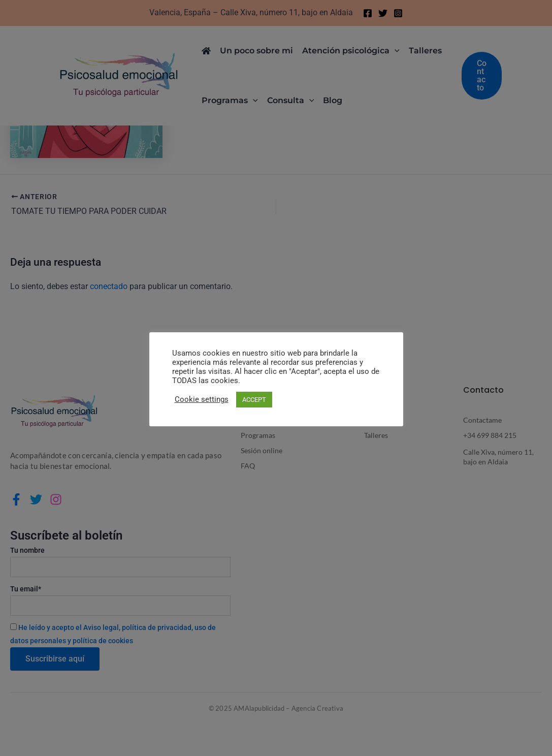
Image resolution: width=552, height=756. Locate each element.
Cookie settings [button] (202, 399)
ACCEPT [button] (254, 400)
